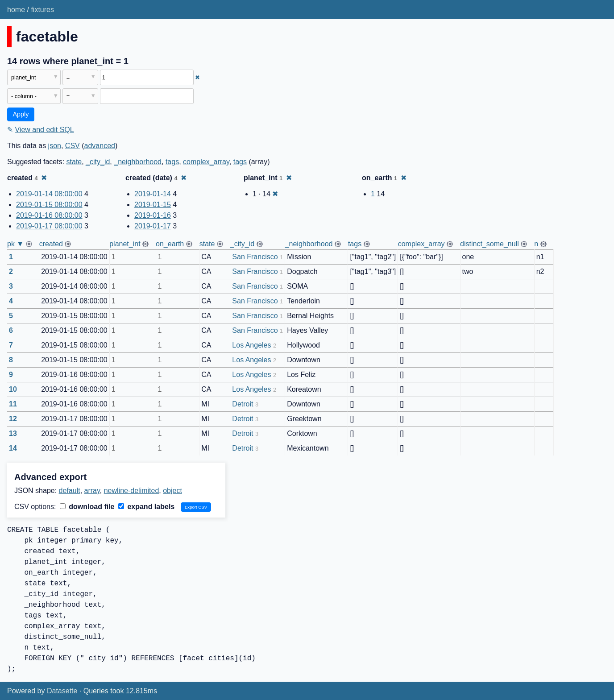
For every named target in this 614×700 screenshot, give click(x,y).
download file (87, 507)
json (55, 146)
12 (13, 419)
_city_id (98, 162)
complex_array (206, 162)
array (92, 491)
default (70, 491)
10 (13, 389)
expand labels (146, 507)
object (172, 491)
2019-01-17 (153, 226)
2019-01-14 (153, 194)
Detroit (243, 404)
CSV (73, 146)
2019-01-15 (153, 205)
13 (13, 433)
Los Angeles (251, 345)
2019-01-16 (153, 215)
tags (172, 162)
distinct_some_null (490, 244)
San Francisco (255, 257)
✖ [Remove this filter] (197, 77)
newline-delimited (132, 491)
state (74, 162)
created (51, 244)
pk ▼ (15, 244)
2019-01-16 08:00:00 (49, 215)
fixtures (42, 10)
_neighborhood (138, 162)
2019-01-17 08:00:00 (49, 226)
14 (13, 448)
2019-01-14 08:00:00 (49, 194)
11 (13, 404)
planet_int (125, 244)
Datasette (62, 691)
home (16, 10)
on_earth (170, 244)
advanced (100, 146)
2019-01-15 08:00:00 (49, 205)
